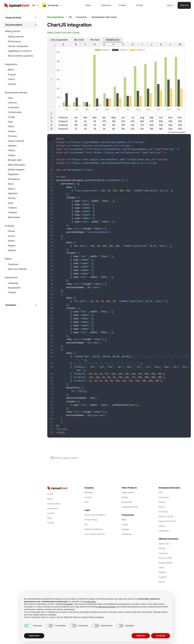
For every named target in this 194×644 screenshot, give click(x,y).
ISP (86, 524)
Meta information (17, 165)
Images (12, 155)
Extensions (106, 5)
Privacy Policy (91, 519)
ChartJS (12, 84)
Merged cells (15, 160)
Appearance (14, 288)
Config (11, 117)
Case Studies (54, 503)
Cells (10, 98)
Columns (12, 103)
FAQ (87, 502)
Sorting (12, 198)
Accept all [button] (161, 636)
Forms (162, 507)
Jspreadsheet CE (130, 507)
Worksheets (14, 217)
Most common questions (20, 56)
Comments (13, 107)
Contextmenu (15, 112)
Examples (82, 17)
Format (11, 231)
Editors (11, 241)
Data (10, 122)
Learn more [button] (34, 636)
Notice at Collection (94, 529)
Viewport (13, 212)
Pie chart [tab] (95, 40)
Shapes (162, 572)
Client (161, 567)
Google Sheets (166, 562)
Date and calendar (17, 269)
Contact (123, 5)
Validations (164, 530)
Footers (12, 131)
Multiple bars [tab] (113, 40)
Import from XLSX (167, 521)
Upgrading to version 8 (20, 51)
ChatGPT (163, 577)
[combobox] (35, 5)
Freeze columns (16, 141)
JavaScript (127, 534)
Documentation (56, 17)
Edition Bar (164, 543)
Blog (49, 518)
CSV (161, 492)
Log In (170, 5)
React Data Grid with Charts (63, 33)
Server (162, 582)
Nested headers (16, 169)
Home (50, 494)
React (11, 70)
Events (11, 236)
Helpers (12, 250)
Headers (12, 146)
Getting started (16, 37)
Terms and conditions (95, 515)
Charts (162, 502)
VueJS (11, 79)
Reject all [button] (141, 636)
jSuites (125, 497)
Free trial (184, 5)
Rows (11, 184)
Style (10, 203)
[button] (54, 139)
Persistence (14, 179)
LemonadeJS (128, 492)
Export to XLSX (166, 516)
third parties (68, 604)
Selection (13, 193)
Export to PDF (165, 558)
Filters (11, 126)
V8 (70, 17)
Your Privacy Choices (95, 534)
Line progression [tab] (59, 40)
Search (12, 189)
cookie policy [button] (90, 602)
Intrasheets (127, 502)
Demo (88, 5)
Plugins (12, 245)
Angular (12, 74)
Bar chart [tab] (79, 40)
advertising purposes (107, 607)
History (12, 150)
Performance (14, 41)
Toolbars (12, 208)
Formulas (12, 136)
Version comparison (18, 46)
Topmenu (163, 553)
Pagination (13, 174)
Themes (12, 292)
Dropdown (13, 264)
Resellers (89, 492)
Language (13, 283)
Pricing (140, 5)
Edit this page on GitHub (66, 458)
